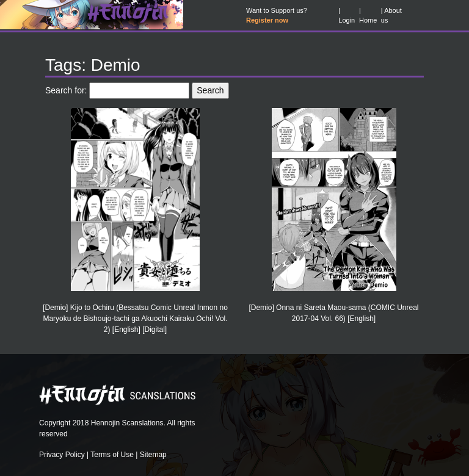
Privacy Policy (62, 455)
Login (347, 20)
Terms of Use (112, 455)
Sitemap (153, 455)
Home (368, 20)
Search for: (66, 90)
